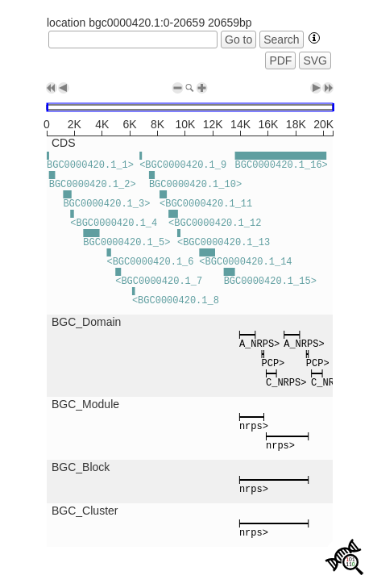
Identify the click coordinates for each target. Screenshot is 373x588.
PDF (280, 60)
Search (281, 40)
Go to (238, 40)
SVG (315, 60)
